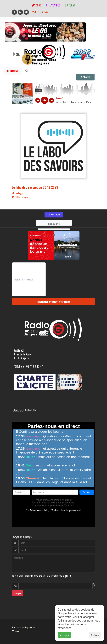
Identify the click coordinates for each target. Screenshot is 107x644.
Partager (18, 193)
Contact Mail (31, 410)
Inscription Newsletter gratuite (54, 301)
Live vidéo (53, 5)
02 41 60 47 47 (39, 12)
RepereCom (30, 627)
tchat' (70, 5)
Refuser (95, 635)
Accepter (65, 635)
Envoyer (18, 593)
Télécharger (20, 197)
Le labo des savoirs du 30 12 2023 (35, 187)
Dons (37, 5)
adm (15, 631)
